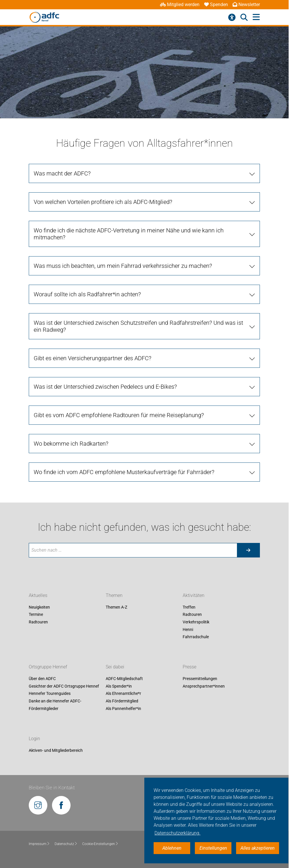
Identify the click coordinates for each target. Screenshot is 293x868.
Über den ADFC (42, 679)
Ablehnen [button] (172, 848)
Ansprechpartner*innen (204, 686)
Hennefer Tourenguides (50, 694)
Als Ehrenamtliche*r (123, 694)
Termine (36, 615)
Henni (188, 630)
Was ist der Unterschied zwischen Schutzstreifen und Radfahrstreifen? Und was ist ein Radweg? (138, 326)
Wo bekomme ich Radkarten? (71, 444)
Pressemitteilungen (200, 679)
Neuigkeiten (39, 607)
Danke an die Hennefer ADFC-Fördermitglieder (55, 705)
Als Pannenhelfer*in (123, 709)
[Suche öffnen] (244, 17)
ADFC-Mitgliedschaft (124, 679)
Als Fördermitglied (122, 701)
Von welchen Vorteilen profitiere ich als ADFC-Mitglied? (103, 202)
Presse (189, 667)
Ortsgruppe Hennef (48, 667)
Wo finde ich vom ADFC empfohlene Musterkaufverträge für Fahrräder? (124, 472)
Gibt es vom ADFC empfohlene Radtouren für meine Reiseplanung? (119, 415)
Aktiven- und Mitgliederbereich (56, 750)
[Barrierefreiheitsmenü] (232, 17)
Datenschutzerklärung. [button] (177, 833)
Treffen (189, 607)
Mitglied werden (180, 5)
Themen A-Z (116, 607)
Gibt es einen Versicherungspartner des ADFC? (92, 358)
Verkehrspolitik (196, 622)
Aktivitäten (194, 595)
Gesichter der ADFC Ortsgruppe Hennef (64, 686)
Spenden (216, 5)
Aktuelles (38, 595)
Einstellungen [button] (213, 848)
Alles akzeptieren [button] (258, 848)
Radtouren (38, 622)
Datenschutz (66, 844)
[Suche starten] (248, 550)
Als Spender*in (119, 686)
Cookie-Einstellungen (100, 844)
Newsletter (246, 5)
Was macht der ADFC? (62, 173)
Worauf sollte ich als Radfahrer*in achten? (87, 294)
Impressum (39, 844)
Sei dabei (115, 667)
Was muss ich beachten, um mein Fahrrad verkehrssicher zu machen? (123, 266)
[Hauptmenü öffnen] (256, 17)
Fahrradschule (196, 637)
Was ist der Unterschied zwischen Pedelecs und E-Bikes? (105, 387)
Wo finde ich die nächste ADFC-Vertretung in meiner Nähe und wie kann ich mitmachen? (129, 234)
